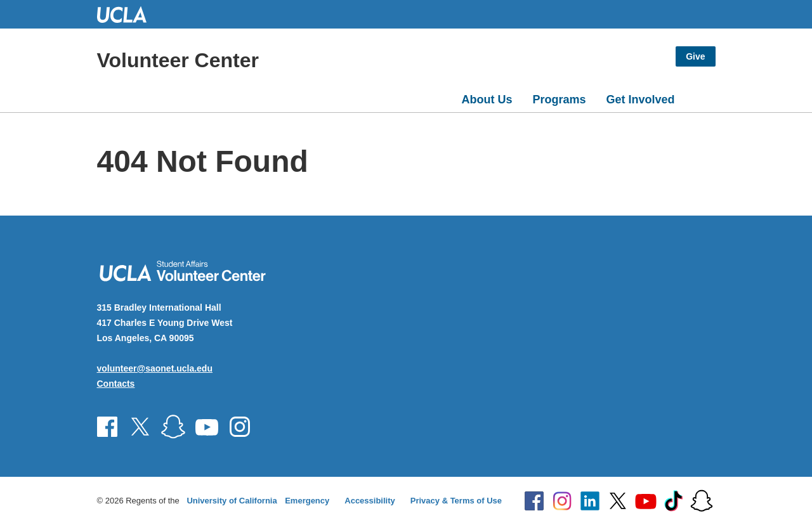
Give (695, 56)
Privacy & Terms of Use (456, 501)
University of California (232, 501)
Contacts (116, 384)
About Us (487, 100)
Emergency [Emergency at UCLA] (307, 501)
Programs (559, 100)
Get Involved (640, 100)
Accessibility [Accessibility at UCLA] (370, 501)
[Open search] (700, 97)
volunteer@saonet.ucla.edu (155, 368)
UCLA (128, 14)
